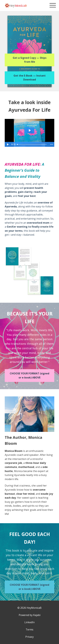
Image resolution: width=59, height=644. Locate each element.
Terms (29, 630)
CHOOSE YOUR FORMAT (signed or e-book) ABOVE (29, 375)
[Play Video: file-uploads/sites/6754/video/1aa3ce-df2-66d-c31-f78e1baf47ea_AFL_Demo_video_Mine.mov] (30, 130)
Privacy (29, 637)
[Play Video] (8, 144)
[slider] (32, 144)
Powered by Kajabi (30, 615)
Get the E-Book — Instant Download (30, 78)
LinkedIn (29, 622)
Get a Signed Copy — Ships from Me (30, 60)
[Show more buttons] (51, 144)
